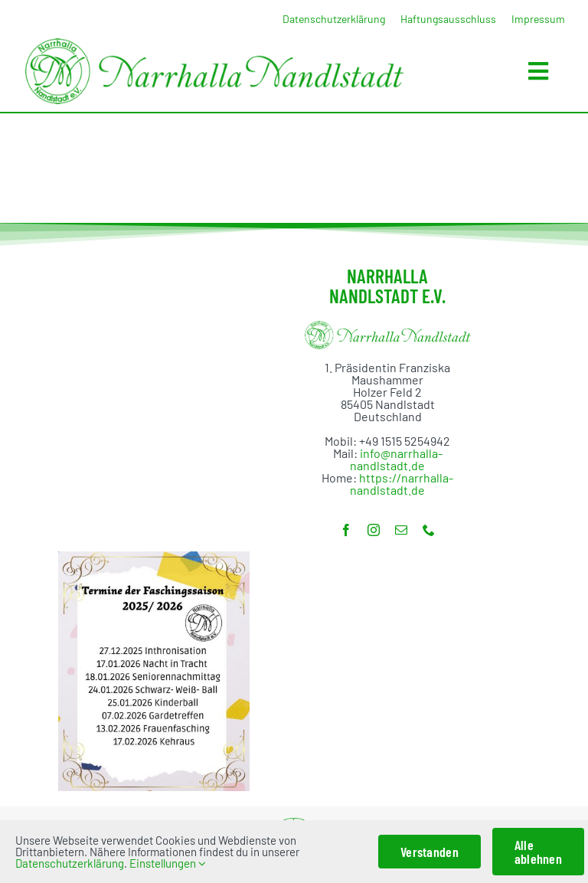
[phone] (429, 530)
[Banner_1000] (214, 44)
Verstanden (430, 852)
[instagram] (374, 530)
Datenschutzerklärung (70, 863)
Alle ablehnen (538, 852)
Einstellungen (168, 863)
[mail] (401, 530)
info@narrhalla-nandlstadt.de (396, 459)
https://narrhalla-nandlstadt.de (402, 484)
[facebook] (346, 530)
